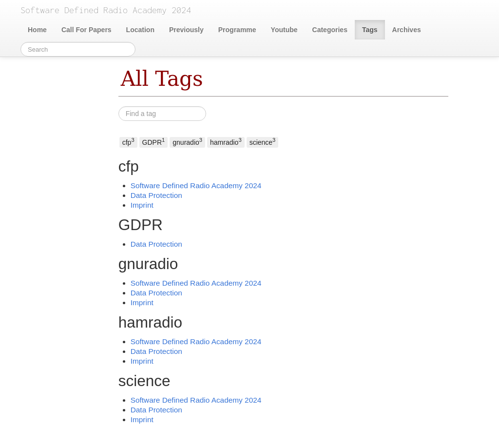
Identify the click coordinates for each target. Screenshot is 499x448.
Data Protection (156, 195)
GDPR (154, 142)
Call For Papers (86, 30)
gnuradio (187, 142)
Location (140, 30)
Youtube (284, 30)
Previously (186, 30)
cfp (128, 142)
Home (37, 30)
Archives (407, 30)
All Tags (162, 79)
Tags (370, 30)
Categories (330, 30)
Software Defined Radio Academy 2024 (196, 185)
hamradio (226, 142)
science (263, 142)
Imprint (142, 205)
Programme (237, 30)
